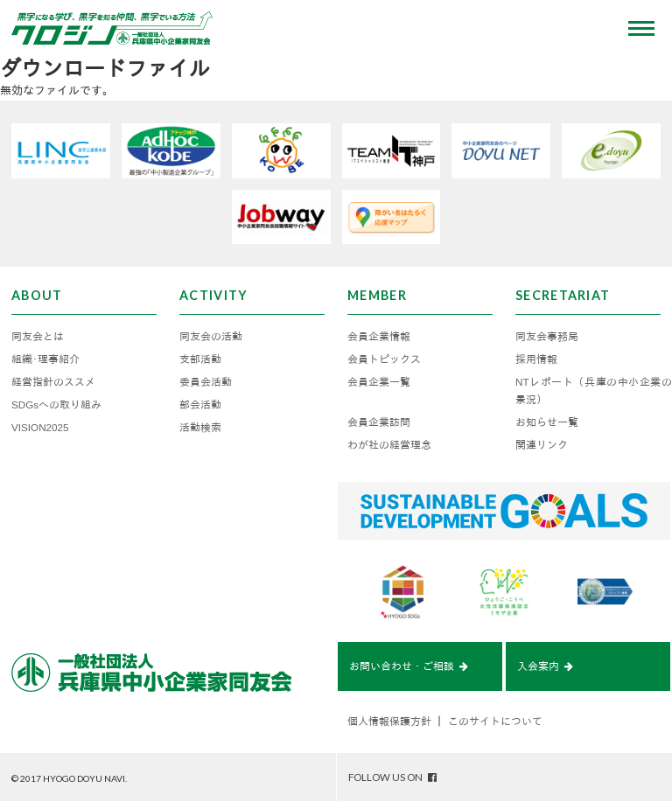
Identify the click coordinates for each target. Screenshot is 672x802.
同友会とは (38, 336)
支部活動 (200, 359)
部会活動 (200, 404)
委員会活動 (206, 382)
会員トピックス (384, 359)
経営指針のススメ (53, 382)
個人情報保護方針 (389, 721)
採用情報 (536, 359)
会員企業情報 (379, 336)
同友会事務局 (547, 336)
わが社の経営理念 (389, 445)
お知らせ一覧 (547, 422)
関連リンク (542, 445)
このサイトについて (495, 721)
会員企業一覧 (379, 382)
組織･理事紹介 (45, 359)
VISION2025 (40, 427)
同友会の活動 (211, 336)
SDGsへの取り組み (56, 404)
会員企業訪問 (379, 422)
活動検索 (200, 427)
